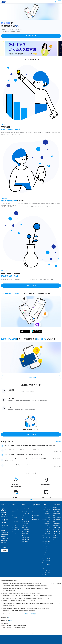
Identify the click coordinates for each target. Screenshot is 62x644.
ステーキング (15, 533)
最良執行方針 (46, 507)
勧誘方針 (45, 568)
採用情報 (4, 522)
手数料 (23, 515)
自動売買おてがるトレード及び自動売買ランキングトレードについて (56, 532)
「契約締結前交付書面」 (36, 614)
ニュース (4, 515)
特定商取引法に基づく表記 (56, 510)
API (23, 517)
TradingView (25, 513)
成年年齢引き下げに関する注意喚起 (46, 572)
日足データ (24, 519)
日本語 (5, 548)
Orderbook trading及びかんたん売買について (57, 519)
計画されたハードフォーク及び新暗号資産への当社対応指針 (46, 518)
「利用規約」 (28, 614)
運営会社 (4, 512)
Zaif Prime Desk (15, 529)
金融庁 (3, 531)
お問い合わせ (36, 519)
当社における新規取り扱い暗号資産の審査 (25, 539)
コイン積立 (14, 525)
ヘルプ (34, 513)
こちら (10, 617)
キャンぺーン (4, 517)
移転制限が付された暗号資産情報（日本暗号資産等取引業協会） (25, 531)
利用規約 (55, 507)
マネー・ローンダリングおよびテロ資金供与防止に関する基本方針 (46, 532)
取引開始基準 (46, 513)
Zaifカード (14, 531)
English (5, 550)
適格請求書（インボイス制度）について (25, 523)
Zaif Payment (15, 527)
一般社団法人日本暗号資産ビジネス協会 (5, 541)
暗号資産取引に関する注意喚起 (46, 560)
